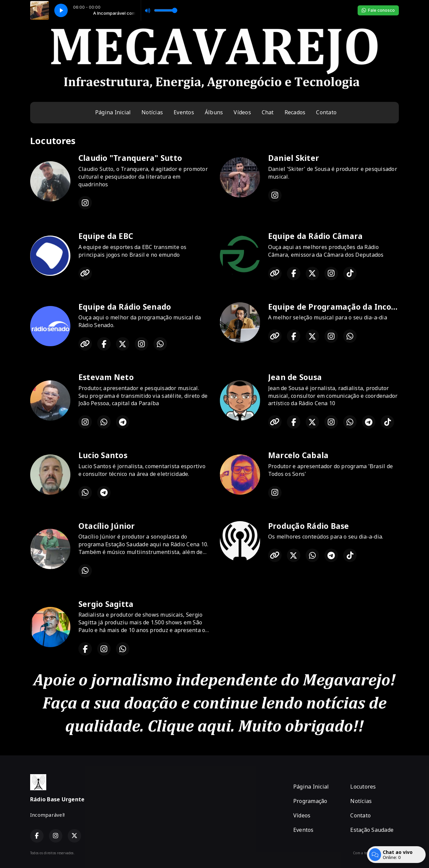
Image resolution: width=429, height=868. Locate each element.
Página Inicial (113, 112)
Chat (268, 112)
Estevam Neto (106, 377)
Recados (295, 112)
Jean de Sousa (295, 377)
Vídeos (242, 112)
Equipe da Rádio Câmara (315, 236)
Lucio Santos (103, 455)
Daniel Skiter (294, 158)
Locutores (363, 787)
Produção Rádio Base (309, 526)
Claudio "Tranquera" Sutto (130, 158)
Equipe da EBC (106, 236)
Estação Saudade (372, 830)
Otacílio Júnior (107, 526)
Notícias (152, 112)
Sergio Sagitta (106, 604)
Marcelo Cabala (298, 455)
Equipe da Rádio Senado (125, 307)
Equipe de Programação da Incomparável (348, 307)
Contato (326, 112)
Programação (310, 801)
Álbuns (214, 112)
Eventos (184, 112)
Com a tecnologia (376, 853)
